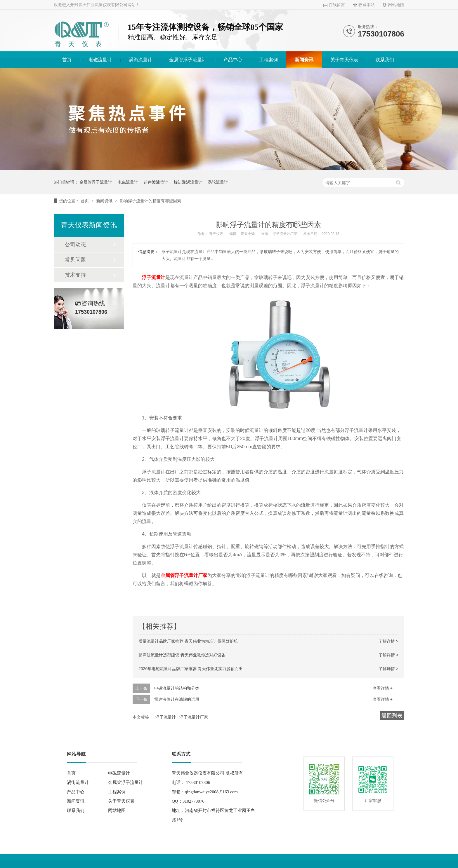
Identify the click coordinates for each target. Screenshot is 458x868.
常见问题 (75, 260)
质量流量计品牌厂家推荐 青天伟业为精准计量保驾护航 (188, 641)
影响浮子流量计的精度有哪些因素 (150, 201)
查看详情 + (383, 688)
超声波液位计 (156, 182)
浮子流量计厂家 (194, 717)
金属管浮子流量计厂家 (184, 575)
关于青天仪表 (344, 60)
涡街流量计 (140, 60)
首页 (67, 60)
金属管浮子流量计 (188, 60)
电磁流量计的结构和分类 (177, 688)
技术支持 (75, 275)
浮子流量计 (154, 277)
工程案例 (268, 60)
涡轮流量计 (218, 182)
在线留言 (337, 5)
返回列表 (392, 716)
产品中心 (233, 60)
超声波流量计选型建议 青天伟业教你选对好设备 (182, 655)
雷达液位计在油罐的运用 (177, 699)
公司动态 (75, 245)
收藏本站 (367, 5)
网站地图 (396, 5)
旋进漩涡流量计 (188, 182)
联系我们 (385, 60)
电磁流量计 (100, 60)
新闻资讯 (304, 60)
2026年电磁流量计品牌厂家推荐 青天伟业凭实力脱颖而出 (191, 669)
